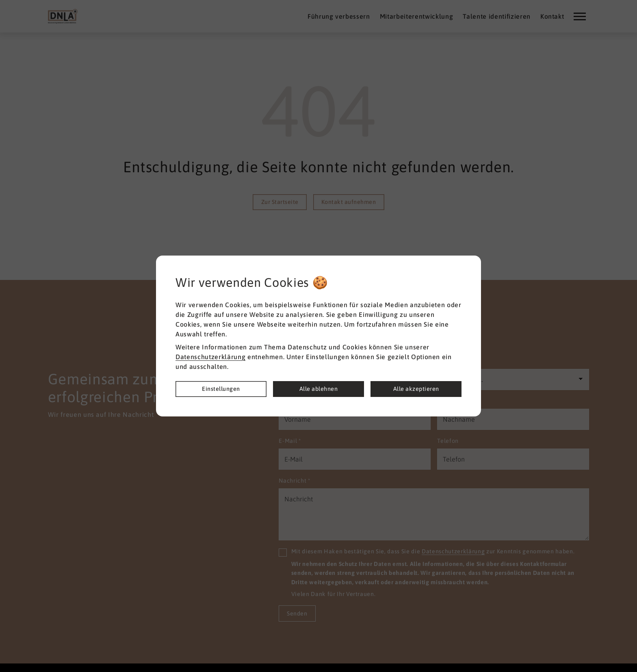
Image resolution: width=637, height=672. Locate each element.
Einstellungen (221, 389)
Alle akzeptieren (416, 389)
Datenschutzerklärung (210, 357)
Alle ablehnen (319, 389)
